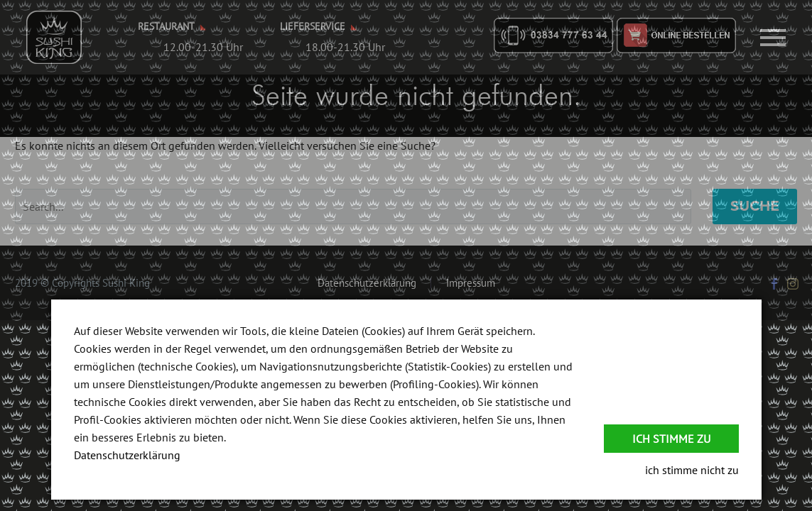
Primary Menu (773, 38)
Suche (755, 206)
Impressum (471, 284)
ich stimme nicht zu (692, 470)
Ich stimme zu (671, 439)
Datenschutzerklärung (367, 284)
